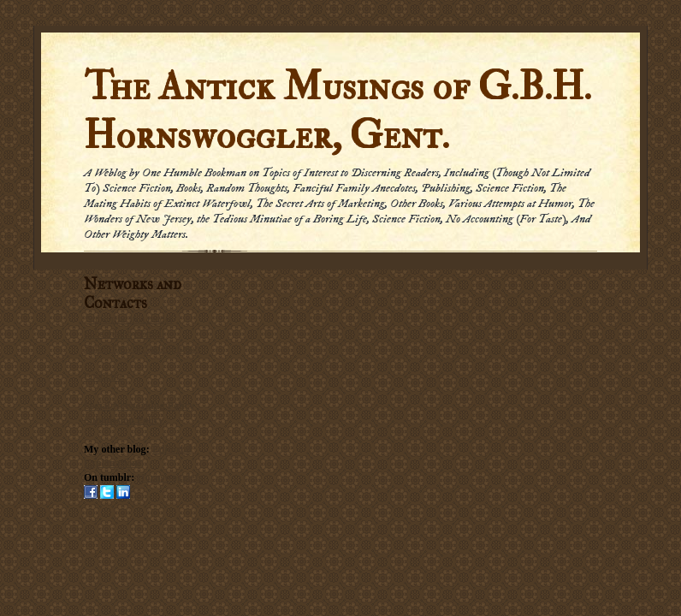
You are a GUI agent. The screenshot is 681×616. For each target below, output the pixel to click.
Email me (104, 376)
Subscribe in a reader (130, 319)
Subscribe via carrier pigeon (142, 348)
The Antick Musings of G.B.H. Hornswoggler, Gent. (338, 111)
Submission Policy (124, 420)
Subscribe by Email (124, 334)
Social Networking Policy (139, 406)
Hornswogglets (169, 477)
